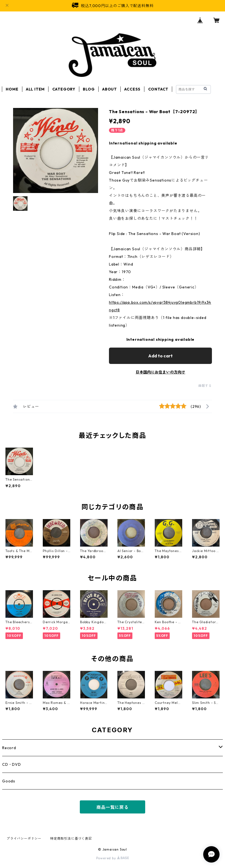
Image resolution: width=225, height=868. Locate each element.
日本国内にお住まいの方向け (160, 372)
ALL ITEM (35, 89)
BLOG (89, 89)
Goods (9, 781)
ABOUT (110, 89)
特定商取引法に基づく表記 (71, 838)
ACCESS (132, 89)
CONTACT (158, 89)
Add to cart (160, 356)
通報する (205, 386)
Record (9, 748)
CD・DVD (12, 764)
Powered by (113, 858)
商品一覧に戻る (112, 807)
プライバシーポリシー (24, 838)
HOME (12, 89)
